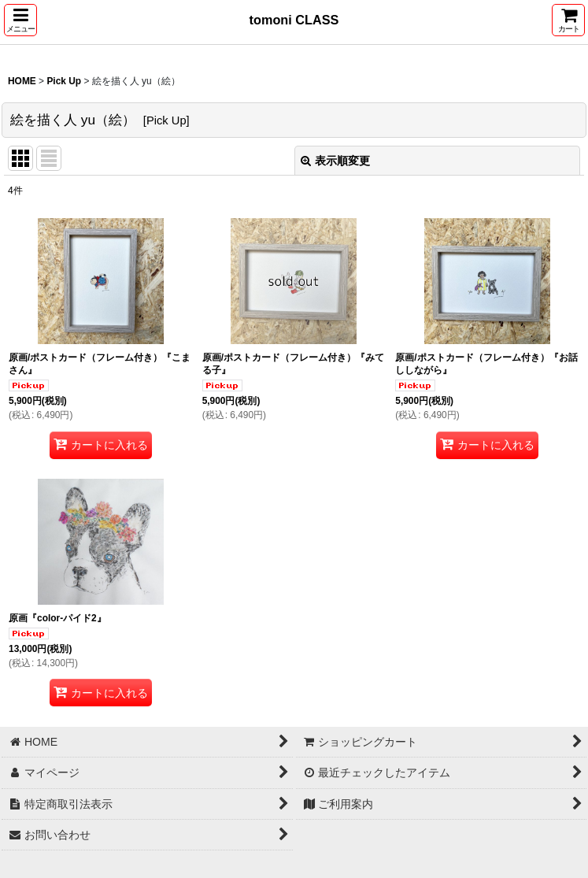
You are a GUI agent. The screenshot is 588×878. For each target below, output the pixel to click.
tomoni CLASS (294, 20)
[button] (20, 20)
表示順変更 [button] (335, 161)
